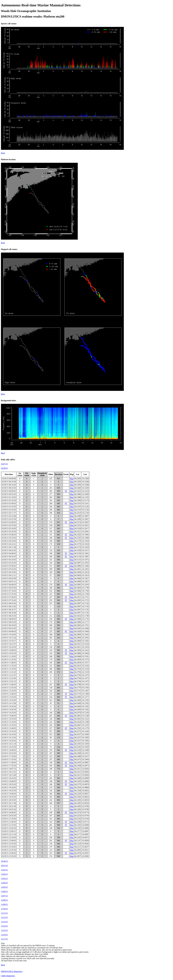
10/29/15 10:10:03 (9, 635)
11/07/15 (4, 896)
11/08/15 (4, 900)
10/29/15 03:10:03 (9, 528)
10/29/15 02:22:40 (9, 516)
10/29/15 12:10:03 (9, 669)
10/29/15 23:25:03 (9, 850)
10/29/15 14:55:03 (9, 719)
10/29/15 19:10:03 (9, 788)
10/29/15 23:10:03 (9, 847)
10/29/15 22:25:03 (9, 837)
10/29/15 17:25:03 (9, 759)
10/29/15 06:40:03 (9, 585)
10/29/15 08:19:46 (9, 613)
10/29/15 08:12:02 (9, 606)
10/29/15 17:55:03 (9, 766)
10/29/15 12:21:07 (9, 675)
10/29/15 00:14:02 (9, 485)
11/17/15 (4, 939)
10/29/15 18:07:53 (9, 769)
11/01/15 (4, 870)
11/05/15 (4, 887)
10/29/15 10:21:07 (9, 644)
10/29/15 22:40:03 (9, 841)
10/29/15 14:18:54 (9, 709)
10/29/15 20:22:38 (9, 806)
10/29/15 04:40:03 (9, 553)
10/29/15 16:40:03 (9, 750)
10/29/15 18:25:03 (9, 778)
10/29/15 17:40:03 (9, 763)
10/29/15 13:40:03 (9, 694)
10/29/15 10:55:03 (9, 653)
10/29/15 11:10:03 (9, 656)
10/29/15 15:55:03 (9, 731)
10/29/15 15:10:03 (9, 722)
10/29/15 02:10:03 (9, 510)
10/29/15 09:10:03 (9, 625)
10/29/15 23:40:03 (9, 853)
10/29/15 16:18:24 (9, 741)
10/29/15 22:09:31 (9, 831)
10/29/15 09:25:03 (9, 628)
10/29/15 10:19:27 (9, 641)
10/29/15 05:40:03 (9, 566)
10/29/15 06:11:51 (9, 575)
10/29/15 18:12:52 (9, 772)
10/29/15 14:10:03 (9, 700)
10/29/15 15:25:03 (9, 725)
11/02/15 (4, 874)
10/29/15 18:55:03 (9, 784)
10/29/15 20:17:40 (9, 803)
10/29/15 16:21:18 (9, 744)
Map (72, 479)
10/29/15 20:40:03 (9, 812)
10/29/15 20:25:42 (9, 809)
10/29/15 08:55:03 (9, 622)
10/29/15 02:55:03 (9, 525)
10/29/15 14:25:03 (9, 713)
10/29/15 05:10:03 (9, 560)
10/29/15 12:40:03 (9, 685)
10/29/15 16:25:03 (9, 747)
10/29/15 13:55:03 (9, 697)
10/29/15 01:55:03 (9, 507)
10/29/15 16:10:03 (9, 734)
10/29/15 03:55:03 (9, 538)
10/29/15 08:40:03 (9, 619)
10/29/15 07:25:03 (9, 594)
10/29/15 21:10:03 (9, 819)
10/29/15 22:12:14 (9, 834)
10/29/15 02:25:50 (9, 519)
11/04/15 (4, 883)
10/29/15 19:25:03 (9, 791)
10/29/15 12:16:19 (9, 672)
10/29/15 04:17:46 (9, 547)
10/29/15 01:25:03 (9, 500)
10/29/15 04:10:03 (9, 541)
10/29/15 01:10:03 (9, 497)
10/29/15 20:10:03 (9, 800)
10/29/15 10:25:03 (9, 647)
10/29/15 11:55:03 (9, 666)
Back (3, 153)
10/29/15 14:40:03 (9, 716)
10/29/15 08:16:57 (9, 610)
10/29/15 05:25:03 (9, 563)
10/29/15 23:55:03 (9, 856)
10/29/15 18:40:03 (9, 781)
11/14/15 (4, 926)
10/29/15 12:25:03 (9, 678)
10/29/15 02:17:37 (9, 513)
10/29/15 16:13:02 (9, 738)
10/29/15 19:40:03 (9, 794)
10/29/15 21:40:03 (9, 822)
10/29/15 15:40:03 (9, 728)
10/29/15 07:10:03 (9, 591)
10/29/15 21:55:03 (9, 825)
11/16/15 (4, 935)
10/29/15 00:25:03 (9, 488)
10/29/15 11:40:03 (9, 663)
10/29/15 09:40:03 (9, 631)
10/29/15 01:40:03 (9, 504)
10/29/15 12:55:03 (9, 688)
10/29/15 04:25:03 (9, 550)
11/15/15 (4, 930)
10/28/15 (4, 468)
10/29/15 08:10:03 (9, 603)
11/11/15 (4, 913)
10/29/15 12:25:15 (9, 681)
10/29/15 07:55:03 (9, 600)
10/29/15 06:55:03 (9, 588)
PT (66, 491)
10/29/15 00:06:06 (9, 479)
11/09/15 (4, 904)
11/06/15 (4, 891)
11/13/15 (4, 922)
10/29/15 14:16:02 (9, 706)
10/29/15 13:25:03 (9, 691)
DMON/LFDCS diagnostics (12, 971)
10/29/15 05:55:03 (9, 569)
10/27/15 (4, 464)
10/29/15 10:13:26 (9, 638)
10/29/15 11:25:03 (9, 660)
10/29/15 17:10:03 (9, 756)
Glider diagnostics (8, 976)
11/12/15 (4, 917)
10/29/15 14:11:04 (9, 703)
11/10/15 (4, 909)
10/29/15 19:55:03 (9, 797)
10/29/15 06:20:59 (9, 578)
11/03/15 (4, 879)
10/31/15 (4, 866)
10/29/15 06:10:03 (9, 572)
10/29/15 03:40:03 (9, 535)
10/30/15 (4, 861)
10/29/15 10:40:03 (9, 650)
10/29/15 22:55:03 (9, 844)
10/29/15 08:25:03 (9, 616)
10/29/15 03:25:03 (9, 532)
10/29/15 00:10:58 (9, 482)
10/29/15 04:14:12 (9, 544)
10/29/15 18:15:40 (9, 775)
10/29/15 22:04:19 (9, 828)
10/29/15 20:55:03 (9, 816)
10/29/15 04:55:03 (9, 557)
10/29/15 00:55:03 (9, 494)
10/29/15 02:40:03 (9, 522)
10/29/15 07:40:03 (9, 597)
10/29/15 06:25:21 (9, 582)
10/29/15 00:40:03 (9, 491)
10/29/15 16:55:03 (9, 753)
